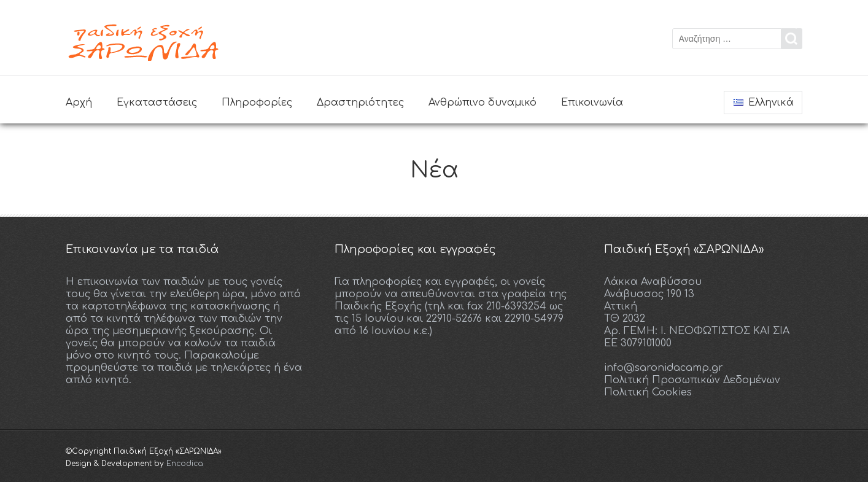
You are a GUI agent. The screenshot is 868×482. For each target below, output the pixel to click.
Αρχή (79, 103)
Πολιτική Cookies (648, 392)
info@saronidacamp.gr (664, 368)
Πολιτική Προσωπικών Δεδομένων (692, 380)
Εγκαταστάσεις (157, 103)
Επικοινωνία (592, 103)
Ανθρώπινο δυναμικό (482, 103)
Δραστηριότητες (360, 103)
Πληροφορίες (257, 103)
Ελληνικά (764, 103)
